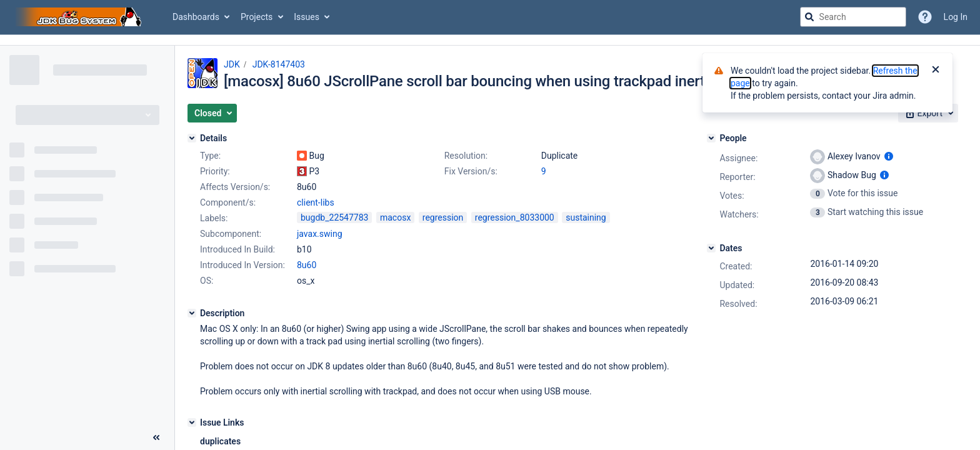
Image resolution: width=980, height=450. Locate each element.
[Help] (925, 17)
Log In (956, 17)
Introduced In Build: (237, 249)
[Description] (192, 313)
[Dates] (711, 248)
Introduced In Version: (242, 265)
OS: (207, 281)
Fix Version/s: (471, 171)
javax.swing (320, 234)
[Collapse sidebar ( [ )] (156, 437)
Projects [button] (257, 17)
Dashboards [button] (196, 17)
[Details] (192, 138)
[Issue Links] (192, 422)
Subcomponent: (231, 234)
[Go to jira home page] (80, 17)
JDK (232, 64)
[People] (711, 138)
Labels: (214, 218)
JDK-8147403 (279, 64)
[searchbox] (853, 17)
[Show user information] (889, 156)
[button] (212, 113)
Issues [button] (307, 17)
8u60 (307, 265)
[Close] (936, 71)
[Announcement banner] (490, 40)
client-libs (316, 202)
